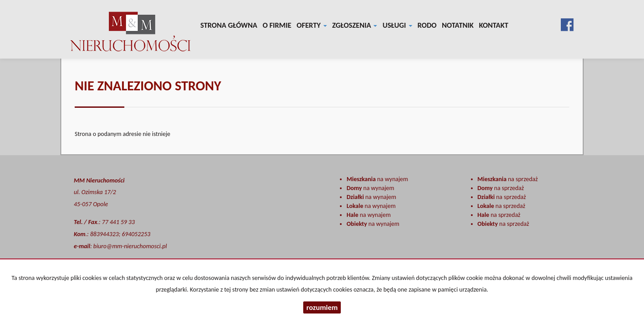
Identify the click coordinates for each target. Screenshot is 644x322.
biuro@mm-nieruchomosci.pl (130, 246)
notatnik (458, 25)
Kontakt (494, 25)
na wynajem (377, 179)
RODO (427, 25)
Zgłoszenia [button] (355, 25)
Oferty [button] (311, 25)
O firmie (277, 25)
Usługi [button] (397, 25)
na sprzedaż (508, 179)
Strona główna (229, 25)
